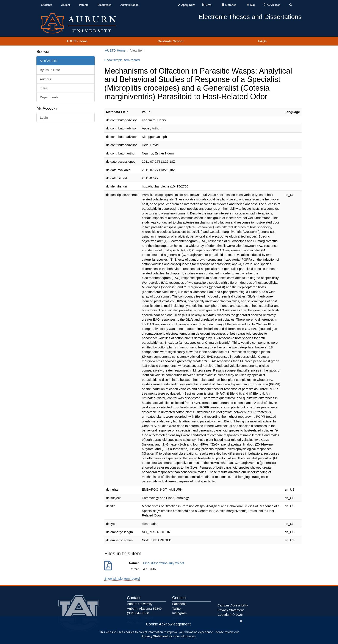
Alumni (66, 5)
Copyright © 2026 (230, 615)
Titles (44, 88)
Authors (45, 79)
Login (44, 117)
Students (46, 5)
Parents (84, 5)
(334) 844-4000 (138, 613)
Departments (49, 97)
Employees (104, 5)
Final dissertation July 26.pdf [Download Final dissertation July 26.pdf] (164, 563)
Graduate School (171, 41)
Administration (129, 5)
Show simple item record (122, 60)
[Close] (241, 620)
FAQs (263, 41)
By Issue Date (50, 70)
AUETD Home (77, 41)
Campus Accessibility (233, 605)
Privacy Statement (155, 636)
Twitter (177, 609)
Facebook (179, 604)
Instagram (179, 613)
